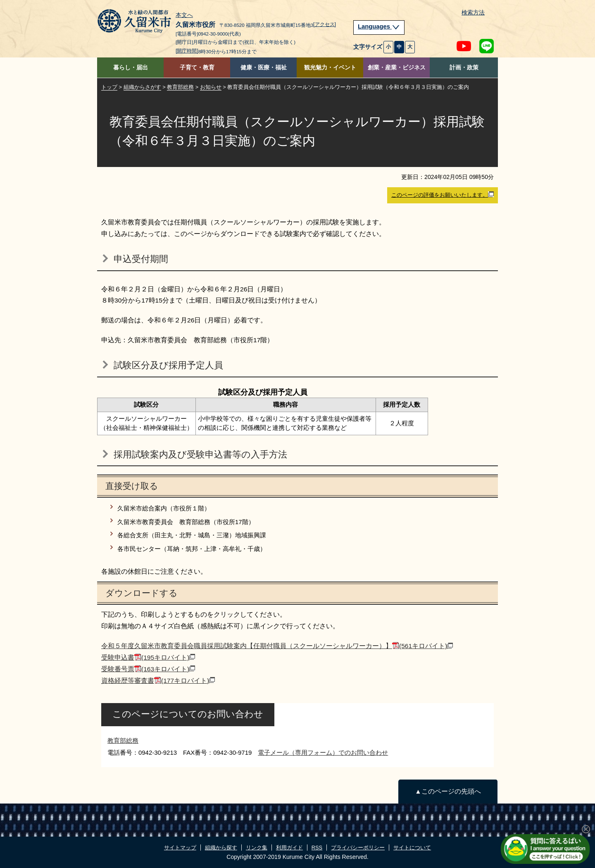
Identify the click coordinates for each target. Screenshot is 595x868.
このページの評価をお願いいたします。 (443, 195)
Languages (379, 26)
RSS (317, 848)
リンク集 (257, 848)
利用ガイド (289, 848)
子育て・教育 (197, 68)
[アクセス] (325, 24)
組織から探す (221, 848)
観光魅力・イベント (330, 68)
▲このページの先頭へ (448, 791)
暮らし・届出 (131, 68)
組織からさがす (142, 87)
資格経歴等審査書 (158, 681)
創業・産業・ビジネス (397, 68)
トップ (109, 87)
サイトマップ (180, 848)
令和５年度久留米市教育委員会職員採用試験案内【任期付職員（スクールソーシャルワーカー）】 (277, 646)
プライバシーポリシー (358, 848)
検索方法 (473, 13)
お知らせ (211, 87)
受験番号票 (148, 669)
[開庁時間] (187, 51)
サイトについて (412, 848)
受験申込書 (148, 657)
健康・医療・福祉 (264, 68)
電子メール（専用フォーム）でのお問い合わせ (323, 752)
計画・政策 (464, 68)
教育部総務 (180, 87)
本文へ (184, 15)
